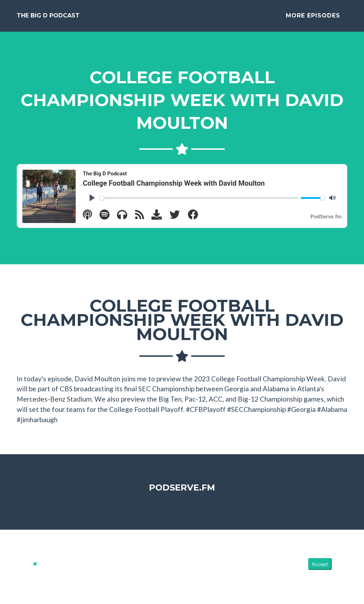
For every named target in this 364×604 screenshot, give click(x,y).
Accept (320, 570)
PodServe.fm (182, 493)
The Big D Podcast (48, 18)
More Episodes (313, 18)
